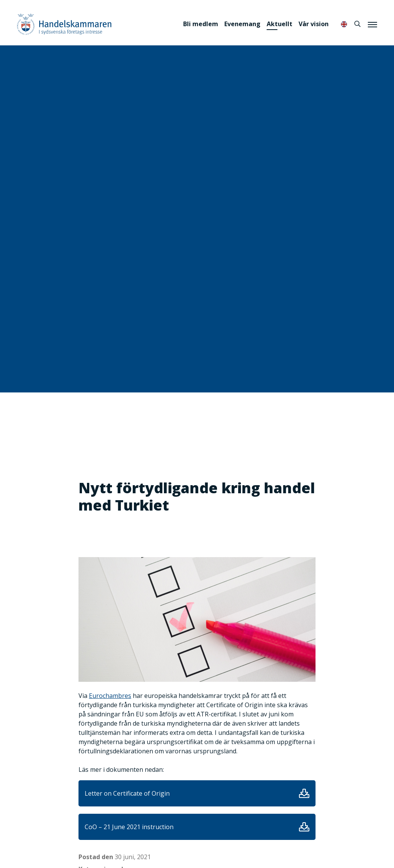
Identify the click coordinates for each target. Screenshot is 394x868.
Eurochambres (110, 696)
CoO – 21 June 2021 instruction (129, 827)
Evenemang (242, 24)
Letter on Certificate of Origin (127, 793)
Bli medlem (201, 24)
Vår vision (314, 24)
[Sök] (357, 24)
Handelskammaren (64, 24)
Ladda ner (304, 793)
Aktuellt (280, 24)
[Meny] (372, 24)
